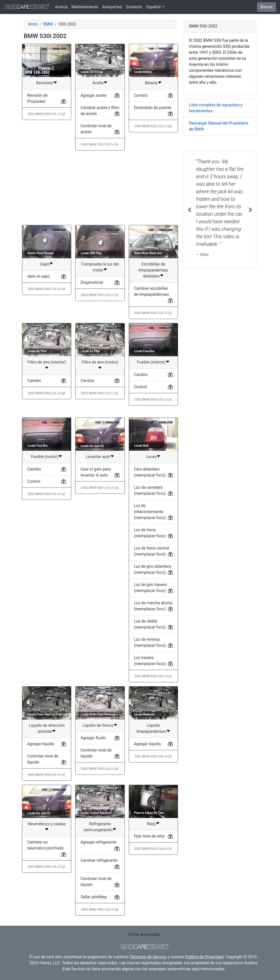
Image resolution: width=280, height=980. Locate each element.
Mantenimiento (85, 7)
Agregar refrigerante (98, 842)
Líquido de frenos (98, 725)
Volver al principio (144, 934)
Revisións (45, 83)
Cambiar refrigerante (99, 860)
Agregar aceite (93, 95)
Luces (151, 457)
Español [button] (154, 7)
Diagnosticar (92, 282)
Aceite (98, 83)
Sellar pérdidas (94, 897)
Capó (45, 264)
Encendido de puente (153, 108)
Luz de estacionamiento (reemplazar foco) (150, 512)
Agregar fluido (93, 738)
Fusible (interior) (151, 362)
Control (140, 387)
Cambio (141, 95)
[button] (189, 210)
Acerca (61, 7)
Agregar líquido (41, 744)
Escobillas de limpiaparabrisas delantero (153, 270)
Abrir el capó (38, 276)
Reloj (151, 824)
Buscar (266, 7)
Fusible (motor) (45, 457)
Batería (151, 83)
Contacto (134, 7)
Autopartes (112, 7)
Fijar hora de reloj (149, 836)
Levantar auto (98, 457)
